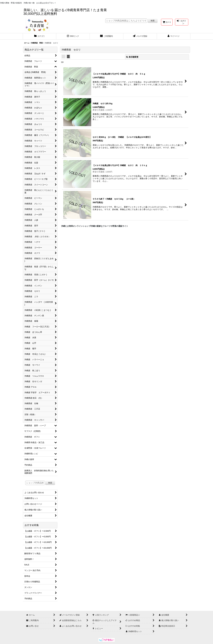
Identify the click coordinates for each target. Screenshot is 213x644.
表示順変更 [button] (132, 57)
